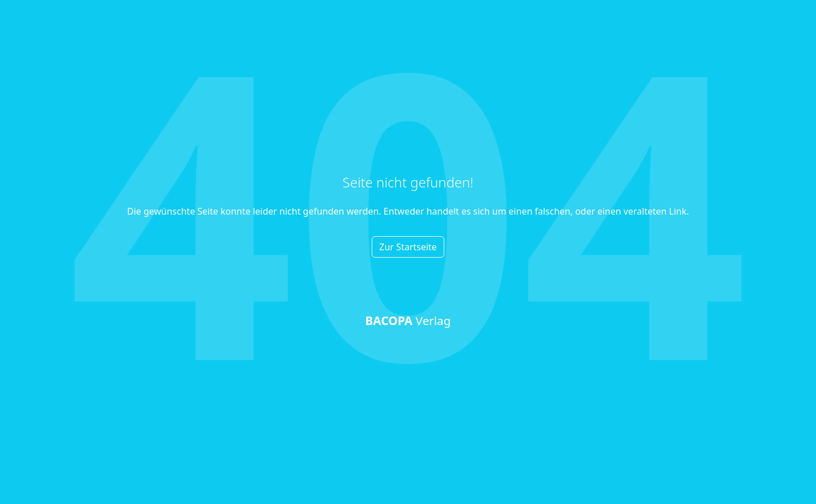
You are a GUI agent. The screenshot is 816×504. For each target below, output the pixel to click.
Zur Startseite (408, 247)
